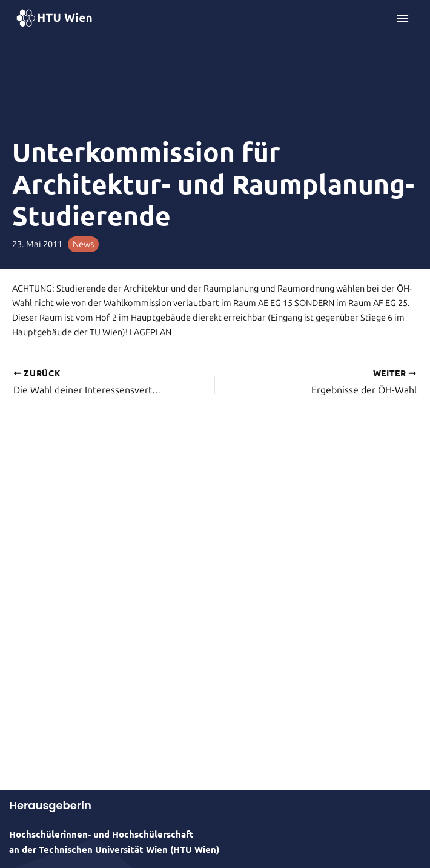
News (83, 244)
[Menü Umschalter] (403, 18)
